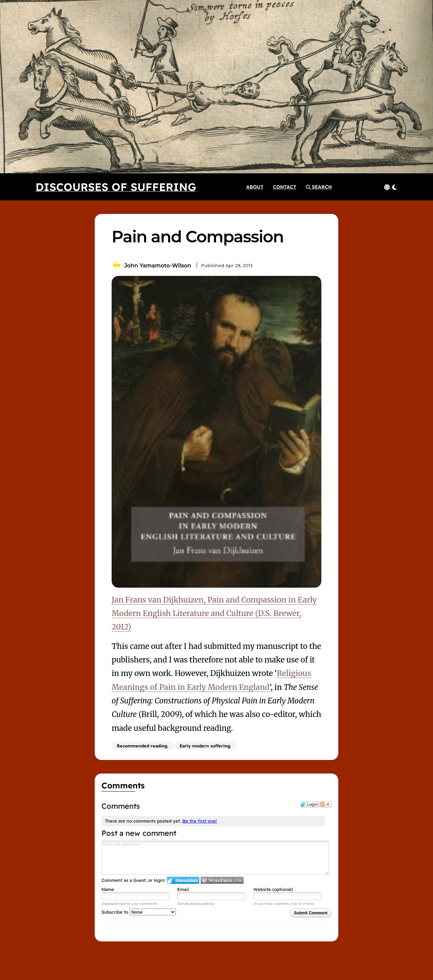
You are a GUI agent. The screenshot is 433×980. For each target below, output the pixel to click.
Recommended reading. (142, 746)
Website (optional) (273, 889)
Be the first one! (200, 821)
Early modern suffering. (205, 746)
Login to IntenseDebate (183, 880)
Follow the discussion (325, 804)
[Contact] (285, 187)
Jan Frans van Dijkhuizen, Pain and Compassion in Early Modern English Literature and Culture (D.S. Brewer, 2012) (214, 614)
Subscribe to (139, 912)
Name (108, 889)
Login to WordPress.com (222, 880)
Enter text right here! (215, 858)
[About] (255, 187)
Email (183, 889)
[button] (319, 187)
